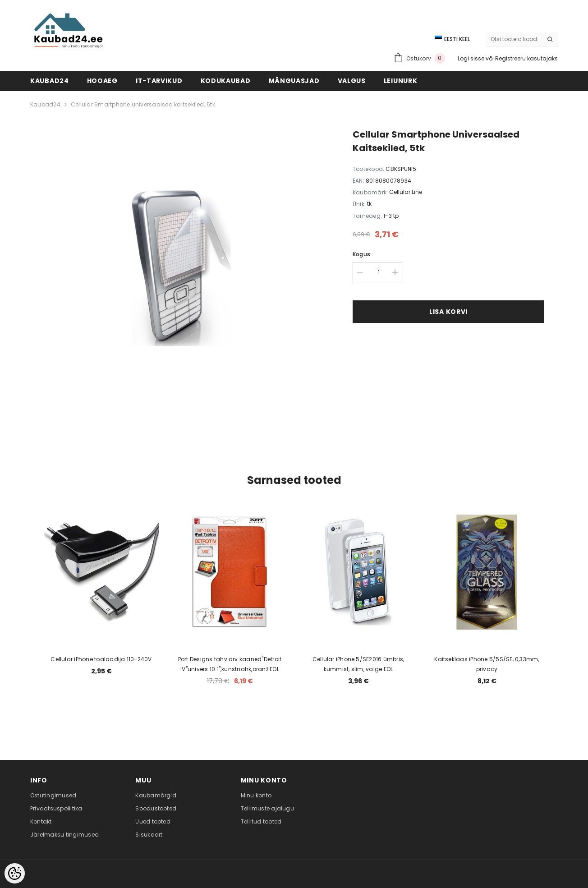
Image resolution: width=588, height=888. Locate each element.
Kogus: (362, 254)
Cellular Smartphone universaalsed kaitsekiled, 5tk (143, 104)
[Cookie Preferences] (15, 873)
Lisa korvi (448, 312)
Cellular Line (406, 192)
